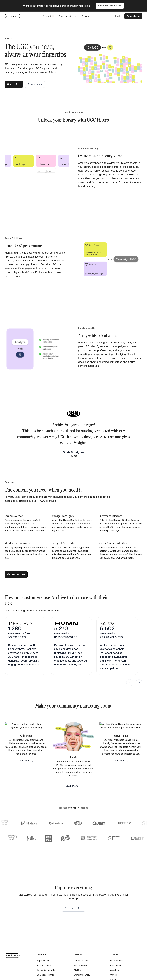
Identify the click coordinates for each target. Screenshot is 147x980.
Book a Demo (133, 16)
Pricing (85, 16)
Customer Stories (68, 16)
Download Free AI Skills (110, 6)
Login (118, 16)
